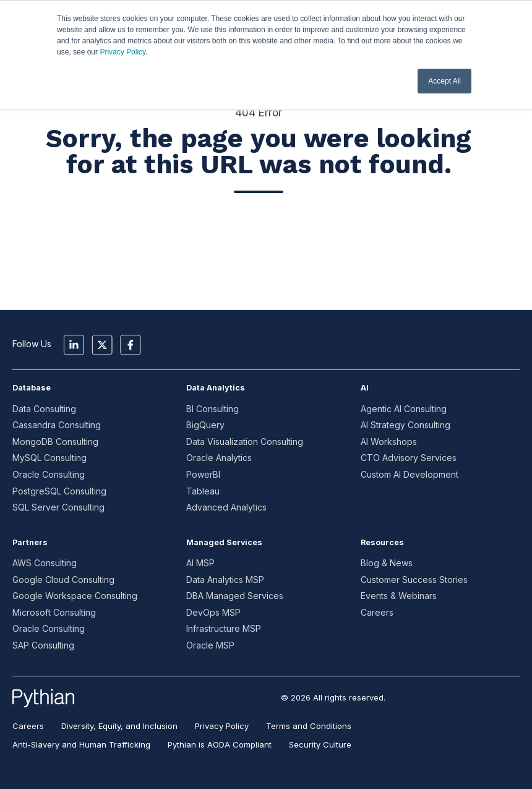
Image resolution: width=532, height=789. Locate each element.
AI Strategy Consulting (405, 425)
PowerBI (203, 474)
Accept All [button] (444, 81)
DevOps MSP (213, 612)
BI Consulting (212, 409)
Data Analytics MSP (225, 580)
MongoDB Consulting (55, 442)
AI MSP (200, 563)
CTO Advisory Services (409, 458)
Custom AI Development (410, 474)
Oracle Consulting (49, 474)
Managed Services (224, 542)
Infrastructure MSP (224, 628)
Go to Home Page (259, 236)
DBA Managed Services (235, 596)
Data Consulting (44, 409)
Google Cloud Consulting (63, 580)
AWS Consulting (45, 563)
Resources (382, 542)
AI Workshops (389, 442)
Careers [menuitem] (28, 726)
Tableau (203, 491)
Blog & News (387, 563)
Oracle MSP (210, 645)
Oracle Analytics (219, 458)
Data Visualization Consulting (245, 442)
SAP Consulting (43, 645)
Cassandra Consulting (57, 425)
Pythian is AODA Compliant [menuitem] (220, 744)
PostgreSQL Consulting (59, 491)
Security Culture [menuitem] (320, 744)
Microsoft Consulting (54, 612)
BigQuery (205, 425)
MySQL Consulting (49, 458)
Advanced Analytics (226, 507)
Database (32, 388)
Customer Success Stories (414, 580)
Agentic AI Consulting (404, 409)
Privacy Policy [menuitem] (222, 726)
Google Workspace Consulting (75, 596)
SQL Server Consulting (58, 507)
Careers (377, 612)
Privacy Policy (122, 52)
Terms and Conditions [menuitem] (309, 726)
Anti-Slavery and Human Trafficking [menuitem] (81, 744)
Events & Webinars (399, 596)
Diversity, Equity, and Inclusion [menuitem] (119, 726)
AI (365, 388)
